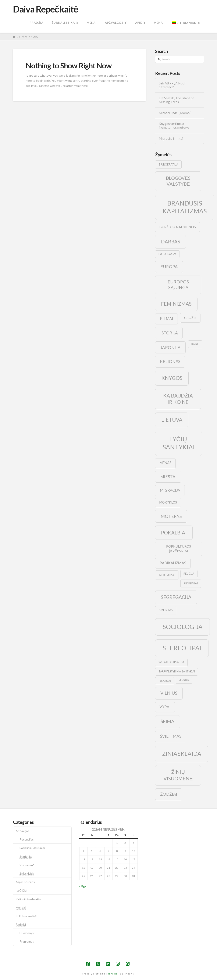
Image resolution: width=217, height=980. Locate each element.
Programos (27, 941)
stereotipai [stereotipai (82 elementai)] (182, 648)
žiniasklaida (27, 873)
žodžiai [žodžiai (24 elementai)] (169, 794)
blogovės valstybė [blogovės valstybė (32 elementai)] (178, 181)
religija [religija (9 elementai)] (189, 574)
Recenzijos (27, 839)
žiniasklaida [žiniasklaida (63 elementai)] (182, 754)
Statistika (26, 856)
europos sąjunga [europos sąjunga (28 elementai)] (178, 284)
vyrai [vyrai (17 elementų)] (165, 707)
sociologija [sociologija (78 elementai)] (183, 627)
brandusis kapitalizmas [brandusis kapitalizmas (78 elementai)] (185, 207)
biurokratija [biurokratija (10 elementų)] (168, 164)
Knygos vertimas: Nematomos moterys (174, 126)
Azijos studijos (25, 882)
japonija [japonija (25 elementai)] (170, 347)
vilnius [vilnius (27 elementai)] (169, 693)
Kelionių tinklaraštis (29, 899)
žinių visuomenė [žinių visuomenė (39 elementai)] (178, 775)
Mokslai (21, 908)
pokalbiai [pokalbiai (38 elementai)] (174, 533)
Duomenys (27, 933)
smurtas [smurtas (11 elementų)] (166, 610)
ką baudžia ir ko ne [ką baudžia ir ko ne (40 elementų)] (178, 399)
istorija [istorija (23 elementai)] (169, 333)
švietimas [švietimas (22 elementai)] (171, 736)
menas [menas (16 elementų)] (166, 463)
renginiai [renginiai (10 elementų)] (191, 583)
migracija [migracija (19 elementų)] (170, 490)
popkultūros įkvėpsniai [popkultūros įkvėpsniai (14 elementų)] (178, 548)
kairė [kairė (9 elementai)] (195, 344)
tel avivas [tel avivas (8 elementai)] (165, 681)
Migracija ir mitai (171, 138)
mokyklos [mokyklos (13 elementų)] (168, 502)
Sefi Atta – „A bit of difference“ (172, 85)
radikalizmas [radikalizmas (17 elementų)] (173, 563)
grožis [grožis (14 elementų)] (190, 318)
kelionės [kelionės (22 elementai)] (170, 361)
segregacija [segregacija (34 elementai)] (176, 597)
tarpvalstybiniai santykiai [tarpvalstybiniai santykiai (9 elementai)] (177, 672)
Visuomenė (27, 865)
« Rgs (83, 886)
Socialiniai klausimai (32, 848)
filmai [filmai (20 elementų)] (167, 319)
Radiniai (21, 924)
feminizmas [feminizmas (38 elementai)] (176, 304)
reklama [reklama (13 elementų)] (167, 575)
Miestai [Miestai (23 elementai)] (168, 477)
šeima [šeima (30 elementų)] (168, 721)
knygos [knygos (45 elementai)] (172, 378)
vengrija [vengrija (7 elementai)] (184, 680)
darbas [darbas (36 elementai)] (171, 242)
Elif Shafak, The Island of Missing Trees (176, 100)
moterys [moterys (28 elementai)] (171, 516)
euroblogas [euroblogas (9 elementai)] (167, 254)
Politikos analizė (26, 916)
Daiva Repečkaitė (45, 9)
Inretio (113, 974)
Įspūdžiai (21, 890)
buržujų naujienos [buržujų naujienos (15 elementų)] (178, 227)
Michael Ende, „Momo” (175, 113)
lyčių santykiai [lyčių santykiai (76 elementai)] (179, 443)
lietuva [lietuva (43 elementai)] (172, 420)
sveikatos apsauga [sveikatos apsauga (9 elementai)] (171, 662)
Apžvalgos (22, 831)
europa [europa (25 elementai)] (169, 266)
